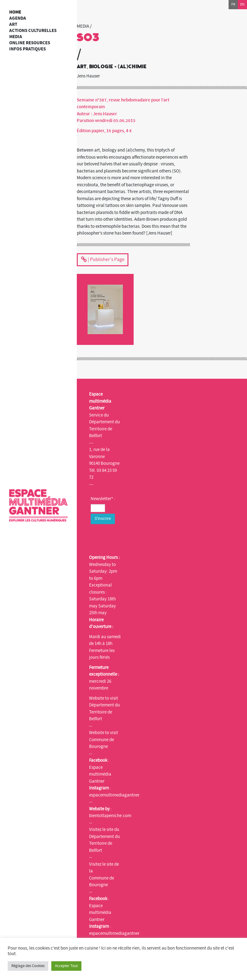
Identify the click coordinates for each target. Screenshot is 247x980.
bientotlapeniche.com (110, 816)
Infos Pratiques (27, 49)
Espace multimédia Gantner (100, 774)
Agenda (18, 18)
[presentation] (137, 538)
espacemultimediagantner (114, 795)
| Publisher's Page (103, 260)
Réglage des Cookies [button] (28, 966)
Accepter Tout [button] (66, 966)
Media (16, 37)
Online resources (30, 43)
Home (15, 12)
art (13, 24)
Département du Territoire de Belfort (104, 712)
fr (233, 4)
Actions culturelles (33, 31)
